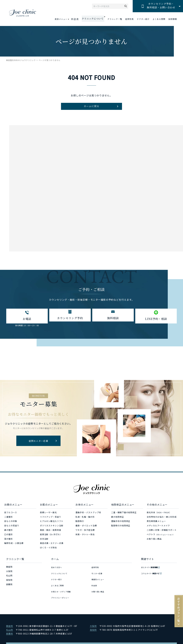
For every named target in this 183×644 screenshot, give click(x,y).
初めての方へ (57, 572)
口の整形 (9, 540)
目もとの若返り (12, 531)
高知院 (9, 586)
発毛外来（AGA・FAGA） (159, 518)
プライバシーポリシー (62, 594)
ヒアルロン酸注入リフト (52, 527)
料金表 (78, 19)
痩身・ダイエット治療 (86, 531)
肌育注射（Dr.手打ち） (51, 540)
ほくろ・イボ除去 (48, 553)
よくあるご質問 (59, 586)
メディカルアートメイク (158, 531)
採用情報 (173, 19)
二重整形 (9, 522)
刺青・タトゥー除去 (85, 540)
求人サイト (151, 572)
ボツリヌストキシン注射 (52, 531)
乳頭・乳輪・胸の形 (85, 522)
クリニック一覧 (115, 19)
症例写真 (129, 19)
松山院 (9, 581)
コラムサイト (152, 577)
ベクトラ (161, 540)
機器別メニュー (99, 581)
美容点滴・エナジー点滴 (52, 549)
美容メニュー (65, 19)
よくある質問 (159, 19)
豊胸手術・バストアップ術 (88, 518)
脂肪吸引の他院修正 (121, 531)
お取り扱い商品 (154, 544)
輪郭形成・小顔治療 (14, 549)
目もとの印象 (11, 527)
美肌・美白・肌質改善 (51, 536)
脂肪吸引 (80, 527)
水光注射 (44, 544)
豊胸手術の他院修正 (121, 527)
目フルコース (11, 518)
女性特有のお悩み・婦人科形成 (162, 522)
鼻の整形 (9, 536)
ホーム (55, 565)
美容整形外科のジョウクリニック (21, 60)
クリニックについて (61, 577)
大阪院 (9, 577)
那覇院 (9, 590)
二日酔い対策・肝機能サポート (162, 536)
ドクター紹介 (143, 19)
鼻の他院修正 (118, 522)
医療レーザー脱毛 (48, 518)
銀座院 (9, 572)
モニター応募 (98, 577)
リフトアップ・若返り (51, 522)
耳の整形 (9, 544)
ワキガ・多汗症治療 (85, 536)
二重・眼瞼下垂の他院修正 (124, 518)
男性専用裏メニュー (156, 527)
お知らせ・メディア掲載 (63, 590)
